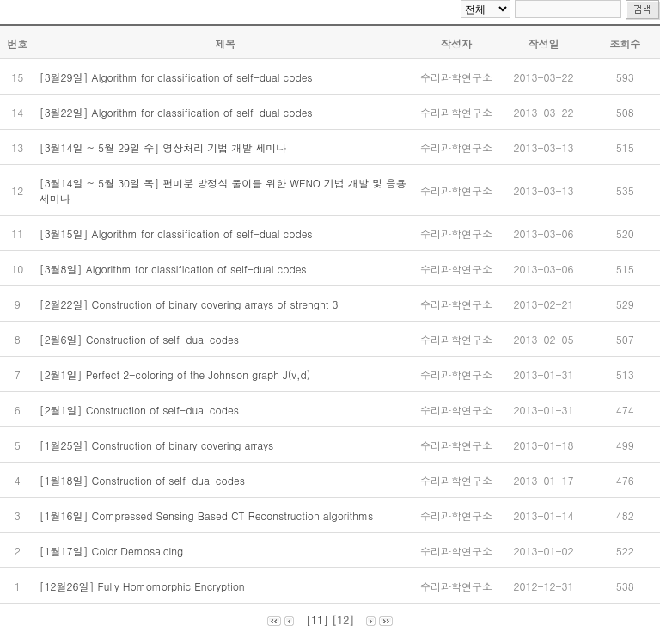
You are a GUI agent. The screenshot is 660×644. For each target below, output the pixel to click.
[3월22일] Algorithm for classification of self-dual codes (178, 112)
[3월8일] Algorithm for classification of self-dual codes (175, 269)
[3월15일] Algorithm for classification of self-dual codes (178, 233)
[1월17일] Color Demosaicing (113, 551)
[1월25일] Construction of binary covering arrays (159, 445)
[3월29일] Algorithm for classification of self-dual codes (178, 77)
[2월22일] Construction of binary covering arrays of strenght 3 (192, 304)
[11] (317, 619)
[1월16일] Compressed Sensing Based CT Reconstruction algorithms (208, 515)
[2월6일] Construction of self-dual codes (141, 339)
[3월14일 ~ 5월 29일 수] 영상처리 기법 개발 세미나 (165, 147)
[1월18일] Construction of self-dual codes (144, 480)
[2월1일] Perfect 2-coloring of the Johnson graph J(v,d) (177, 374)
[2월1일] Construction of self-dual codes (141, 410)
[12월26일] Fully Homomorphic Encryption (144, 586)
